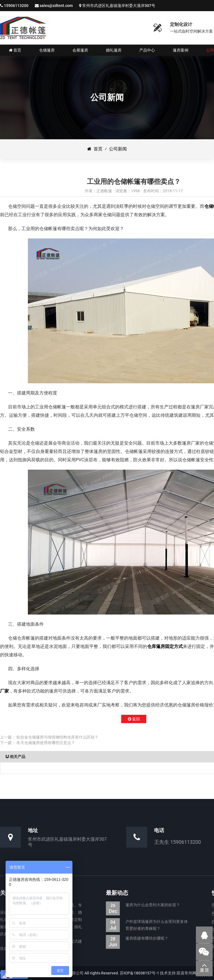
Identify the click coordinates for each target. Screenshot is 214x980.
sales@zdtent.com (56, 6)
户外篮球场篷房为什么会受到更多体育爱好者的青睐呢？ (147, 925)
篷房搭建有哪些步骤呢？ (137, 938)
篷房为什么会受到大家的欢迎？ (143, 905)
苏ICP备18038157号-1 (139, 973)
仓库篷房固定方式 (165, 646)
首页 (95, 149)
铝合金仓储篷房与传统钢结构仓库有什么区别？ (57, 737)
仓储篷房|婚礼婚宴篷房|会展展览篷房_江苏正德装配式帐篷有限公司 (23, 28)
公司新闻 (118, 149)
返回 (134, 719)
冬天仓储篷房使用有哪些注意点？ (46, 743)
